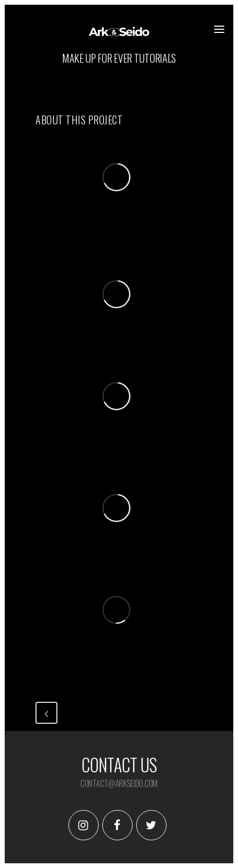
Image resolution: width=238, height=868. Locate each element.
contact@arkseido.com (119, 783)
